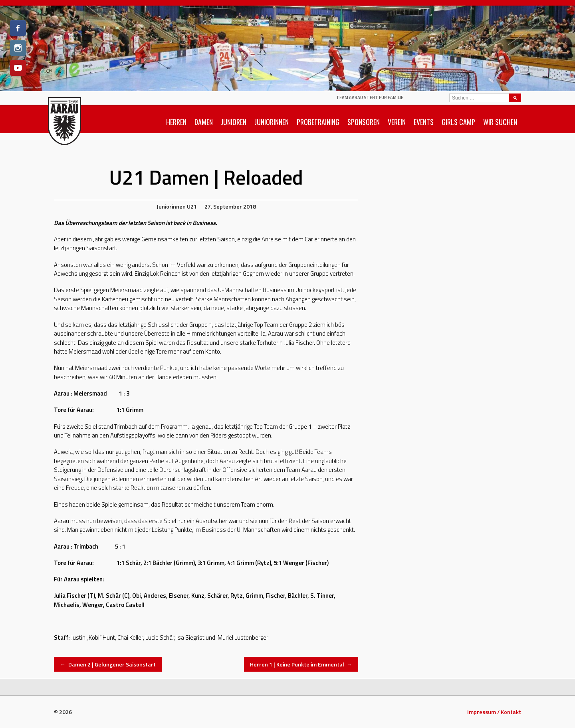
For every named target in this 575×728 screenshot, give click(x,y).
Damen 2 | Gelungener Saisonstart (108, 664)
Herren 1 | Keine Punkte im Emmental (301, 664)
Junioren (234, 122)
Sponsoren (364, 122)
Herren (176, 122)
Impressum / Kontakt (494, 712)
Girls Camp (458, 122)
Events (424, 122)
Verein (397, 122)
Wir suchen (500, 122)
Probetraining (318, 122)
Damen (204, 122)
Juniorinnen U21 (177, 206)
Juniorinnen (272, 122)
